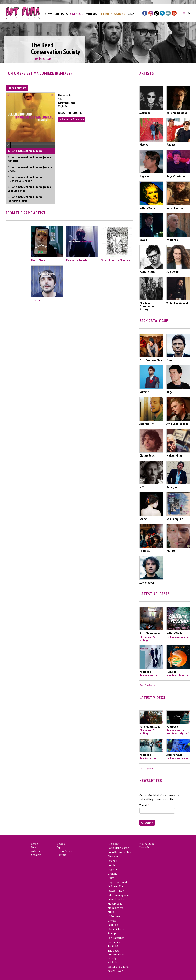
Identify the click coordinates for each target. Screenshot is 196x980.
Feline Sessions (112, 12)
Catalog (77, 12)
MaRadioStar (115, 908)
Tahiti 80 (113, 946)
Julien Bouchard (17, 88)
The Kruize (41, 58)
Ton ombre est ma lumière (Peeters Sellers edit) (25, 179)
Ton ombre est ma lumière (27, 151)
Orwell (112, 920)
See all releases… (149, 685)
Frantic (112, 865)
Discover (113, 856)
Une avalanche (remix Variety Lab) (178, 732)
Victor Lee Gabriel (118, 967)
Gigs (131, 12)
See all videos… (148, 768)
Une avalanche (148, 675)
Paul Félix (113, 925)
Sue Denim (114, 942)
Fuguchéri (113, 869)
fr (184, 11)
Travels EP (37, 300)
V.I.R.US (112, 962)
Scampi (112, 933)
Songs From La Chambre (116, 260)
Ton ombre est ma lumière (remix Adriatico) (29, 159)
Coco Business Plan (119, 852)
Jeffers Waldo (116, 891)
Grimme (112, 873)
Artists (62, 12)
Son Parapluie (116, 938)
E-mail (144, 805)
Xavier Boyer (115, 971)
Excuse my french (76, 260)
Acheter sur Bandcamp (72, 119)
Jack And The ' (116, 886)
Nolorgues (114, 916)
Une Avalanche (148, 758)
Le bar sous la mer (177, 637)
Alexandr (113, 844)
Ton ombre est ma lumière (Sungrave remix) (25, 199)
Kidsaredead (115, 903)
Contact (62, 855)
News (49, 12)
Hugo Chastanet (117, 882)
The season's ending (147, 638)
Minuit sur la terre (177, 675)
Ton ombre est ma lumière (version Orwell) (30, 169)
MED (111, 912)
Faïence (112, 861)
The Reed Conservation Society (116, 954)
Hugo (111, 878)
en (189, 11)
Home (35, 844)
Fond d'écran (39, 260)
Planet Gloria (116, 929)
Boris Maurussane (118, 848)
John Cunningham (118, 895)
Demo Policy (64, 851)
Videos (92, 12)
